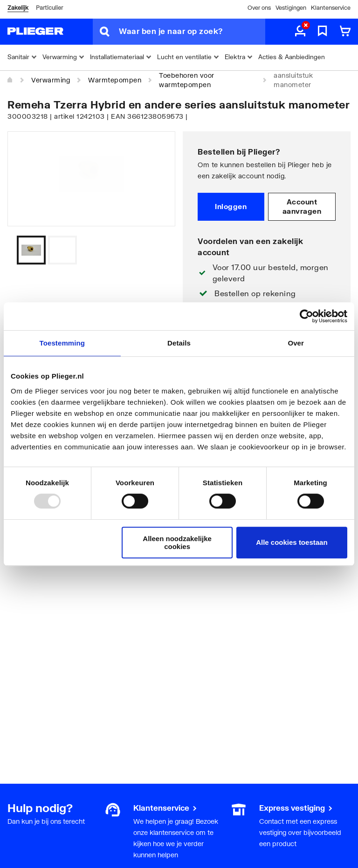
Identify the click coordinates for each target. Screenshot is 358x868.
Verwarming (51, 80)
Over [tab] (296, 343)
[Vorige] (157, 250)
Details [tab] (179, 343)
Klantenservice (331, 8)
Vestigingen (291, 8)
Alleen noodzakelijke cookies (177, 542)
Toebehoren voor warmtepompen (187, 80)
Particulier (49, 8)
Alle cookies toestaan (292, 542)
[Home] (10, 80)
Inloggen (231, 206)
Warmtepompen (115, 80)
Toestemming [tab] (62, 343)
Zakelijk (18, 8)
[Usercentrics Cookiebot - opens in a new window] (306, 316)
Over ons (259, 8)
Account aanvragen (302, 206)
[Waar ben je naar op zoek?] (192, 32)
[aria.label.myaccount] (300, 32)
